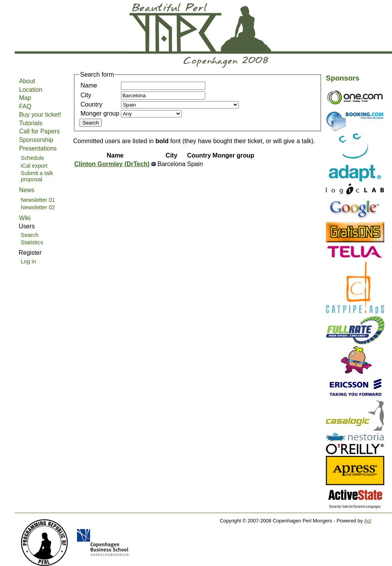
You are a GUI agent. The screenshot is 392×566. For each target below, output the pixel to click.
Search (30, 235)
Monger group (100, 113)
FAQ (25, 106)
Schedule (32, 158)
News (27, 190)
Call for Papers (39, 131)
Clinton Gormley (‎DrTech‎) (112, 164)
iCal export (34, 166)
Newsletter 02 (38, 207)
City (86, 95)
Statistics (32, 242)
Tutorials (31, 123)
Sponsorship (36, 140)
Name (89, 85)
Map (25, 98)
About (27, 81)
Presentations (38, 148)
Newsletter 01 (38, 200)
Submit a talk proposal (37, 176)
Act (368, 521)
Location (31, 90)
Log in (28, 261)
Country (91, 104)
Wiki (25, 218)
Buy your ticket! (40, 115)
